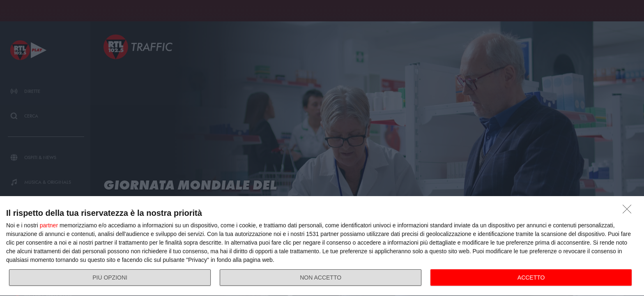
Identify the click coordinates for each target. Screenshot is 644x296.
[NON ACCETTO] (629, 211)
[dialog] (322, 246)
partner (49, 225)
